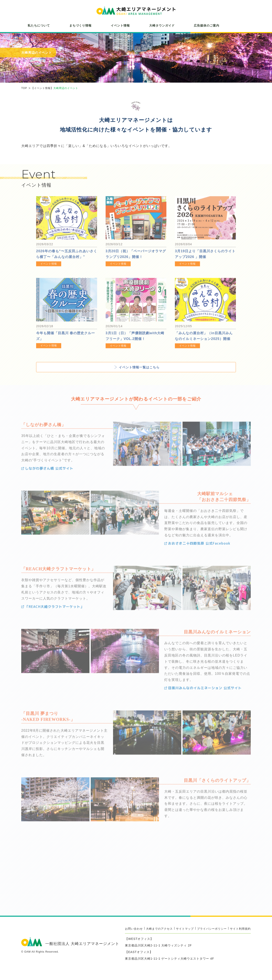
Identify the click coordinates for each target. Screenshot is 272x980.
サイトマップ (185, 929)
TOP (24, 88)
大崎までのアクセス (159, 929)
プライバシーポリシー (212, 929)
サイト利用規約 (240, 929)
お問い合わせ (134, 929)
